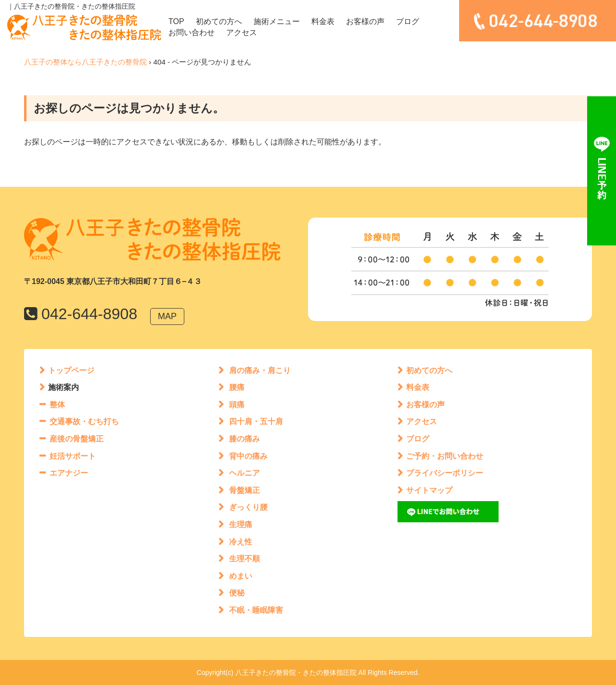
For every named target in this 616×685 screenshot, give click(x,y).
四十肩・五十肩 (256, 421)
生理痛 (241, 524)
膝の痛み (244, 439)
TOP (176, 21)
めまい (241, 576)
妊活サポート (73, 456)
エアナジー (69, 473)
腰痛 (237, 387)
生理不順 (244, 559)
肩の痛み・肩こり (260, 370)
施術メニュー (277, 21)
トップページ (71, 370)
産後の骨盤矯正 (77, 439)
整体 (57, 405)
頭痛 (237, 405)
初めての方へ (219, 21)
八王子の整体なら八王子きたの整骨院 (85, 62)
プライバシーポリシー (445, 473)
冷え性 (241, 542)
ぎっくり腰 (248, 507)
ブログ (408, 21)
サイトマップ (429, 490)
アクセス (242, 32)
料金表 (323, 21)
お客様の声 (365, 21)
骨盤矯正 (244, 490)
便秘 (237, 593)
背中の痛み (248, 456)
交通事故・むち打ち (84, 421)
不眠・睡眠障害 (256, 610)
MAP (167, 316)
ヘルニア (244, 473)
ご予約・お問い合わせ (445, 456)
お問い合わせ (192, 32)
